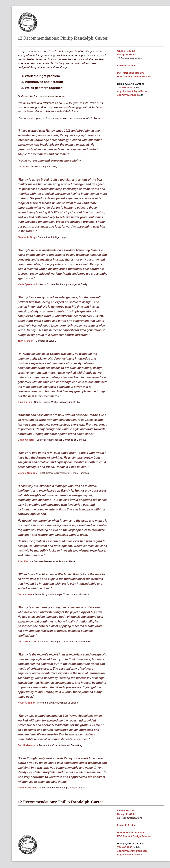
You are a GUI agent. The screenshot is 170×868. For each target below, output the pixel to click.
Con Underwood (27, 745)
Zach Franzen (25, 341)
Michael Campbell (28, 473)
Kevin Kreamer (26, 703)
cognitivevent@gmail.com (132, 91)
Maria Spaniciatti (27, 284)
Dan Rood (23, 167)
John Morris (25, 561)
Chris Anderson (27, 641)
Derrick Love (25, 594)
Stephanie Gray (27, 237)
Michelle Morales (27, 788)
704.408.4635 (125, 88)
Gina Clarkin (25, 402)
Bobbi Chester (26, 440)
